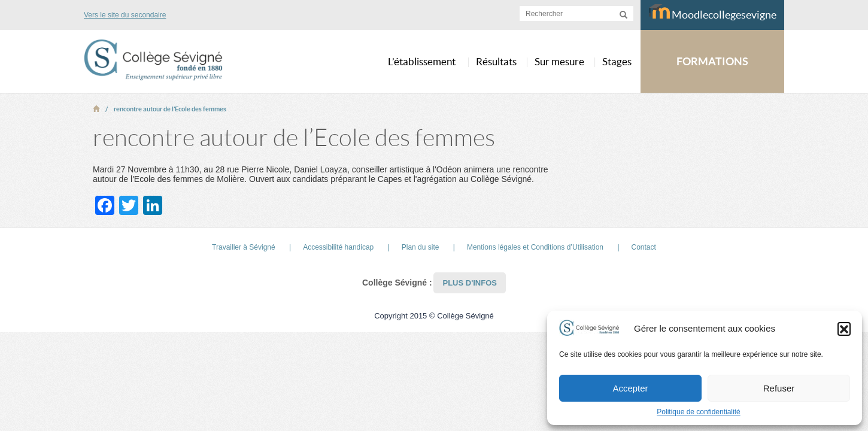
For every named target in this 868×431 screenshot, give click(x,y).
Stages (617, 61)
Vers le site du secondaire (125, 15)
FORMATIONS (712, 61)
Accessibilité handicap (338, 247)
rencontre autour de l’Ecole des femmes (170, 109)
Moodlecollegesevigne (713, 13)
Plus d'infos (470, 283)
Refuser (779, 388)
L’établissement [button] (422, 61)
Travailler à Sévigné (244, 247)
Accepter (630, 388)
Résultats (496, 61)
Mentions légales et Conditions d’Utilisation (535, 247)
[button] (844, 329)
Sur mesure (559, 61)
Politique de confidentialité (698, 412)
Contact (644, 247)
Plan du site (421, 247)
